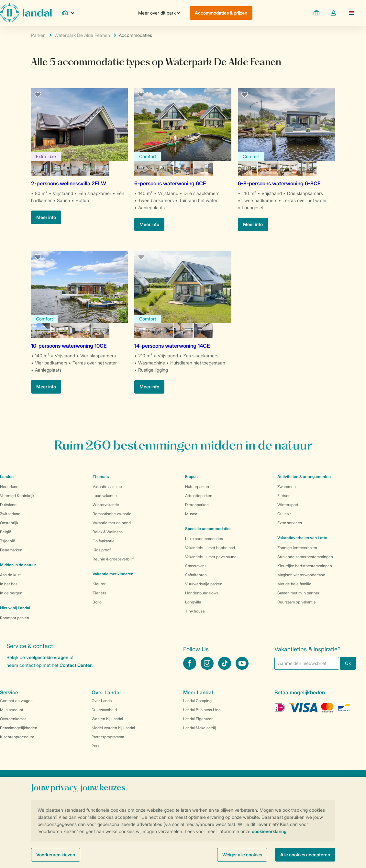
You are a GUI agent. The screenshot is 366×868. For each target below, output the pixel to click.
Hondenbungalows (202, 593)
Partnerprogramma (108, 737)
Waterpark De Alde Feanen (82, 35)
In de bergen (11, 593)
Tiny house (195, 611)
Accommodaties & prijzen (221, 13)
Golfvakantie (104, 541)
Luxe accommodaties (204, 539)
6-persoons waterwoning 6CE (170, 183)
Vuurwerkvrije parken (204, 584)
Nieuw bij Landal (15, 608)
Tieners (99, 593)
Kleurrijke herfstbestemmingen (305, 566)
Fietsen (284, 496)
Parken (38, 35)
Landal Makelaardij (200, 728)
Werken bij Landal (107, 719)
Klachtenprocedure (17, 737)
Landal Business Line (202, 710)
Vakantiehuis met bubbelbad (210, 548)
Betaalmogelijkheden (19, 728)
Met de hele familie (294, 584)
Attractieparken (199, 496)
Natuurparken (197, 487)
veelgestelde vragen (47, 657)
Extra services (290, 523)
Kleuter (99, 584)
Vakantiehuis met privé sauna (211, 557)
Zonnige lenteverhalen (297, 548)
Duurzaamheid (104, 710)
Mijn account (12, 710)
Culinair (284, 514)
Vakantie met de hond (112, 523)
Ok (348, 663)
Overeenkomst (13, 719)
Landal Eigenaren (198, 719)
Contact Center (76, 665)
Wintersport (288, 505)
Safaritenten (196, 575)
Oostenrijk (9, 523)
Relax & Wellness (108, 532)
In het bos (9, 584)
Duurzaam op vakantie (297, 602)
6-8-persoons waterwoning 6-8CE (279, 183)
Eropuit (191, 477)
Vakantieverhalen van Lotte (302, 538)
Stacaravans (196, 566)
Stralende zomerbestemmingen (305, 557)
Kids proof (102, 550)
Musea (191, 514)
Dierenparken (197, 505)
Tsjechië (8, 541)
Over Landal (102, 701)
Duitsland (8, 505)
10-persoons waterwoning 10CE (69, 346)
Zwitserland (10, 514)
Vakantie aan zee (107, 487)
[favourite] (38, 95)
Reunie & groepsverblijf (113, 559)
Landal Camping (197, 701)
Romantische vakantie (112, 514)
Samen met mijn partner (298, 593)
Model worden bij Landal (113, 728)
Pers (95, 746)
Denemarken (11, 550)
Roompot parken (15, 618)
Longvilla (193, 602)
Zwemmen (287, 487)
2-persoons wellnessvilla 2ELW (69, 183)
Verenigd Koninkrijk (17, 496)
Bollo (97, 602)
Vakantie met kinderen (113, 574)
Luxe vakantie (105, 496)
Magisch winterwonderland (301, 575)
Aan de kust (10, 575)
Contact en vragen (16, 701)
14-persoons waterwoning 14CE (172, 346)
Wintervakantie (106, 505)
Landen (7, 477)
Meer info (46, 217)
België (6, 532)
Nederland (9, 487)
